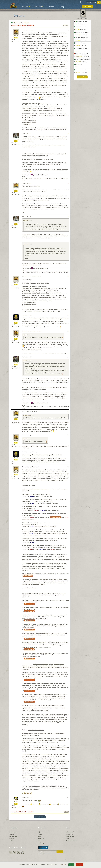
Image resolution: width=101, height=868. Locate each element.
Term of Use (69, 834)
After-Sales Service (72, 841)
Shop (63, 7)
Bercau (16, 321)
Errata (40, 841)
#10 (68, 435)
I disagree (80, 865)
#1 (69, 30)
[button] (82, 2)
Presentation (13, 832)
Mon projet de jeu (20, 22)
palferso (16, 36)
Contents (12, 839)
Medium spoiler (55, 517)
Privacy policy (70, 836)
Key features (13, 836)
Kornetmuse (16, 139)
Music (39, 836)
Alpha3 (16, 802)
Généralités (31, 25)
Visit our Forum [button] (82, 77)
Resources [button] (39, 7)
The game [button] (26, 7)
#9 (68, 411)
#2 (68, 133)
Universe (12, 834)
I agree (71, 865)
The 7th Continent (21, 25)
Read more (64, 865)
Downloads (41, 839)
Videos (40, 834)
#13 (68, 797)
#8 (68, 357)
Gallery (11, 841)
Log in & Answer (40, 817)
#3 (68, 183)
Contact (68, 839)
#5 (68, 277)
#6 (68, 315)
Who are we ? (70, 832)
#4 (68, 216)
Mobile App (41, 843)
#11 (68, 452)
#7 (68, 331)
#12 (68, 467)
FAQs (39, 832)
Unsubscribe (41, 854)
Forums (51, 7)
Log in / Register (87, 7)
